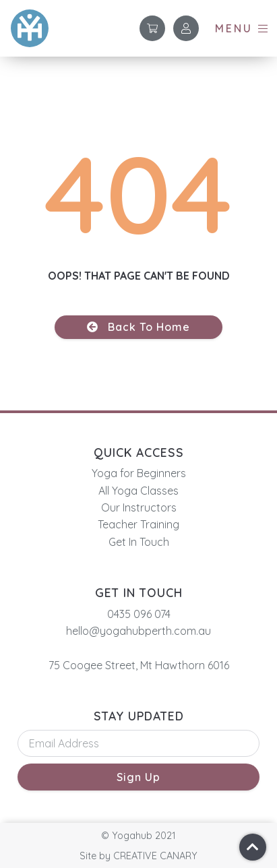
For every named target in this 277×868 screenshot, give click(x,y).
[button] (242, 29)
